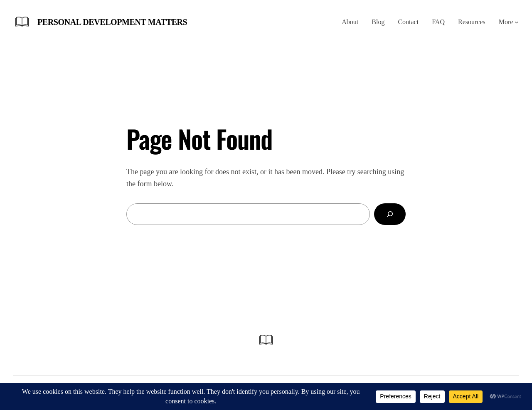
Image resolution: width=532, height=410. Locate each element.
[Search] (390, 214)
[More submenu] (517, 22)
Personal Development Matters (112, 22)
